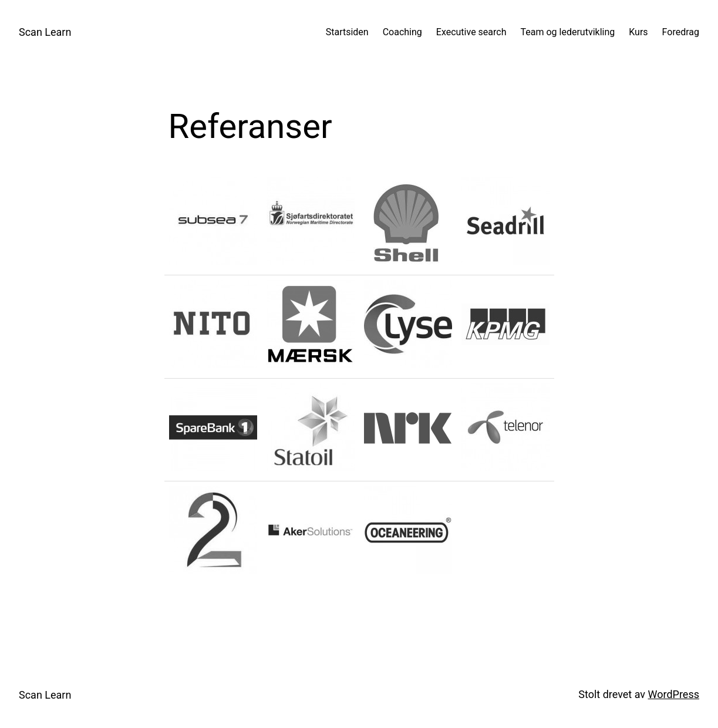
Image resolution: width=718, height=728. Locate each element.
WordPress (674, 694)
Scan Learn (45, 32)
